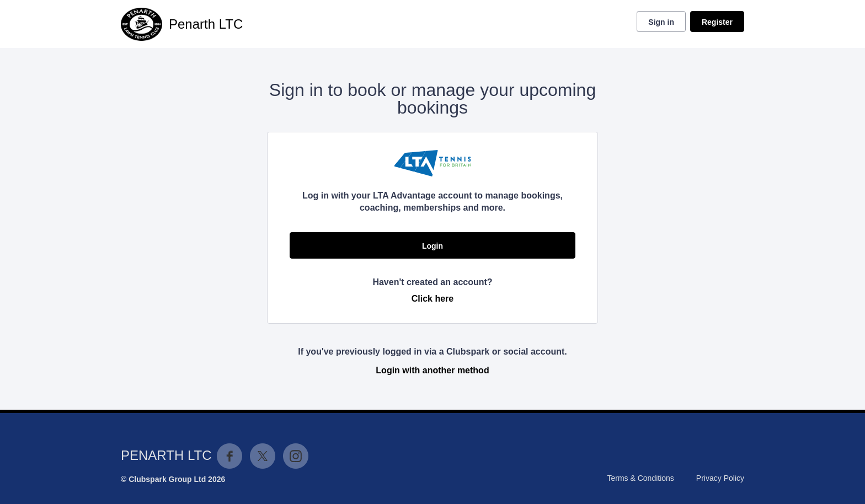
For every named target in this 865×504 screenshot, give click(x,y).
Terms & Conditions (640, 478)
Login (432, 246)
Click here (432, 299)
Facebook (229, 456)
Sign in (661, 22)
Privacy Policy (720, 478)
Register (717, 22)
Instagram (296, 456)
